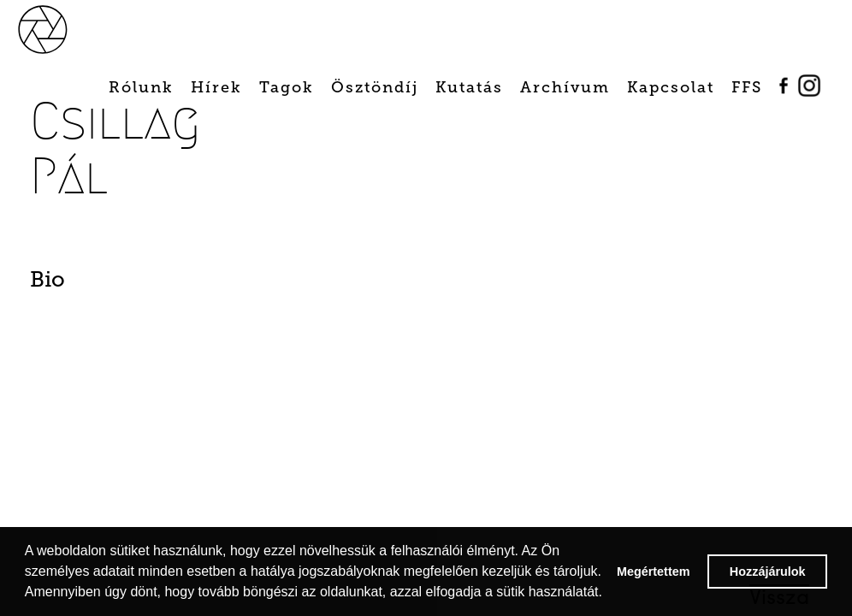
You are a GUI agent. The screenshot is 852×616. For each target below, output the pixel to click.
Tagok (287, 87)
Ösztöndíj (375, 87)
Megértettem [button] (654, 572)
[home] (62, 28)
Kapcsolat (671, 87)
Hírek (216, 87)
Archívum (565, 87)
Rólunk (141, 87)
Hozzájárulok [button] (768, 572)
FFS (747, 87)
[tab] (90, 284)
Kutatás (469, 87)
